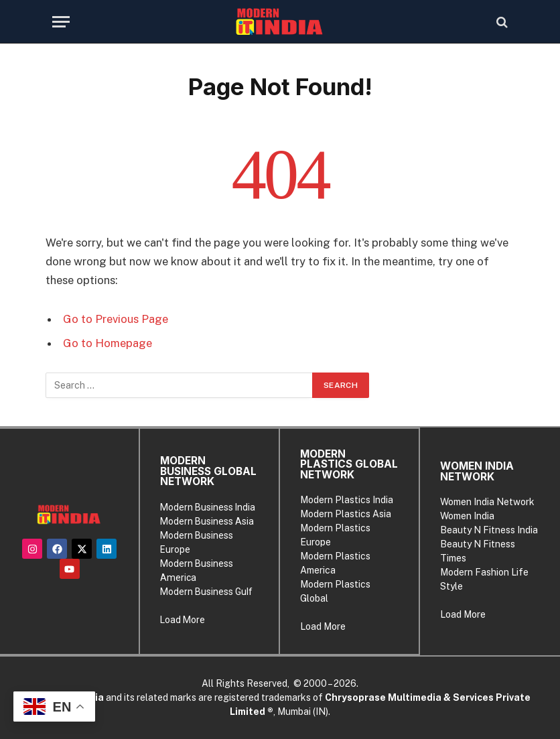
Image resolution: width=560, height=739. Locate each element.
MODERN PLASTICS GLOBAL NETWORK (349, 464)
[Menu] (61, 22)
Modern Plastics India (347, 500)
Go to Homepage (108, 343)
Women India (467, 516)
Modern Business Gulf (206, 592)
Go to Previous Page (116, 319)
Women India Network (487, 502)
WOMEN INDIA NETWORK (477, 471)
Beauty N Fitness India (489, 530)
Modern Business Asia (207, 521)
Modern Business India (208, 507)
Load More (183, 620)
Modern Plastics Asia (346, 514)
